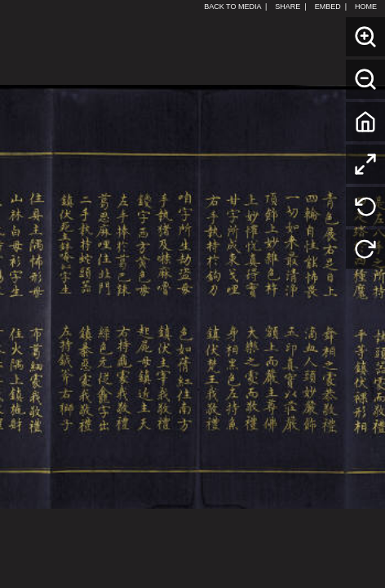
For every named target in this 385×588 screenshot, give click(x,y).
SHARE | (290, 7)
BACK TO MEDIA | (235, 7)
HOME (368, 7)
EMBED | (331, 7)
